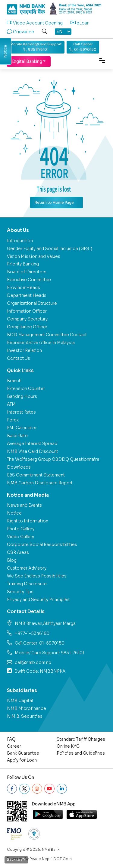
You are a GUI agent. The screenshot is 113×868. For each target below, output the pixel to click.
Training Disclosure (27, 584)
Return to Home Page (54, 202)
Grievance (20, 32)
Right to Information (28, 521)
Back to (16, 860)
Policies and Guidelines (81, 753)
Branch (14, 381)
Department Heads (27, 296)
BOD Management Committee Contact (47, 335)
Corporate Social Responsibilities (42, 545)
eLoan (80, 23)
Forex (13, 420)
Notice (14, 513)
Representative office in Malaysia (41, 343)
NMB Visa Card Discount (33, 452)
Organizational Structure (32, 303)
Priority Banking (23, 264)
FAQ (11, 739)
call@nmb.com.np (33, 663)
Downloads (19, 467)
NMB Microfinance (27, 709)
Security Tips (20, 592)
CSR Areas (18, 553)
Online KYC (68, 746)
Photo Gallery (21, 529)
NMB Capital (20, 701)
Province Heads (24, 288)
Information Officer (27, 311)
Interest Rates (21, 412)
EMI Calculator (22, 428)
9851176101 (36, 47)
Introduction (20, 241)
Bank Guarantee (23, 753)
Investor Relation (24, 351)
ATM (11, 404)
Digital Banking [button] (27, 62)
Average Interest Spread (32, 444)
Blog (12, 560)
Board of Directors (27, 272)
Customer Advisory (27, 568)
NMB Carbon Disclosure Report (40, 483)
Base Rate (17, 436)
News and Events (24, 505)
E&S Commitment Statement (36, 475)
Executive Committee (29, 280)
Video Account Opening (35, 23)
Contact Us (19, 358)
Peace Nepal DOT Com (51, 859)
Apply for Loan (22, 760)
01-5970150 (83, 47)
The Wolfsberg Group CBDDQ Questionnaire (53, 459)
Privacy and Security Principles (38, 600)
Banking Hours (22, 397)
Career (14, 746)
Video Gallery (20, 537)
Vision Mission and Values (34, 257)
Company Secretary (27, 319)
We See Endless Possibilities (37, 576)
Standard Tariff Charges (81, 739)
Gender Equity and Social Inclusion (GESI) (50, 249)
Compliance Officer (27, 327)
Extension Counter (26, 389)
